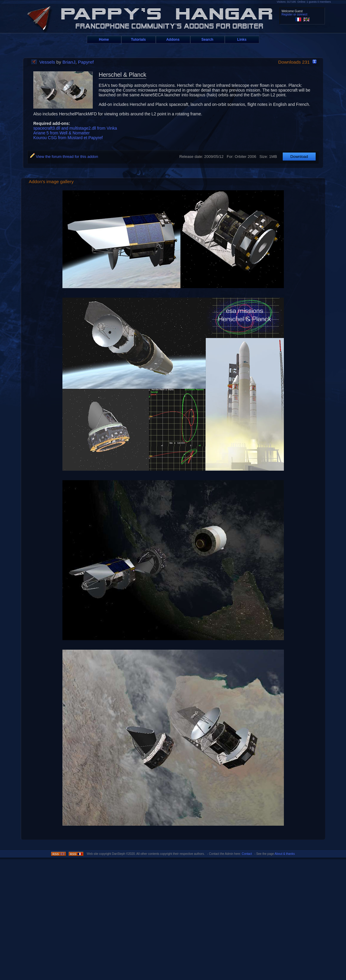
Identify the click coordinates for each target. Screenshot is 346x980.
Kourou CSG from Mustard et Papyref (68, 138)
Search (207, 40)
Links (242, 40)
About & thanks (285, 854)
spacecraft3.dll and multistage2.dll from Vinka (75, 128)
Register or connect (294, 14)
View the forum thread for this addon (64, 157)
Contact (247, 854)
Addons (173, 40)
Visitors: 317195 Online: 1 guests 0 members (304, 2)
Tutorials (139, 40)
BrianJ (69, 62)
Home (104, 40)
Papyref (86, 62)
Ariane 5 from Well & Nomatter (62, 133)
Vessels (47, 62)
